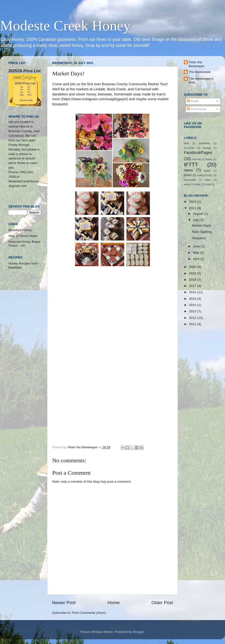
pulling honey (205, 175)
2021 (193, 208)
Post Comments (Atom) (89, 613)
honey (209, 159)
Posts (193, 101)
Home (113, 603)
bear (187, 143)
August (198, 214)
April (197, 259)
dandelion (205, 143)
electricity (189, 148)
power (207, 171)
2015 (193, 299)
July (196, 220)
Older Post (162, 603)
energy (207, 148)
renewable (190, 180)
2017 (193, 286)
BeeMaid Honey (20, 230)
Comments (197, 109)
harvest (196, 159)
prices (188, 175)
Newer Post (64, 603)
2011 (193, 324)
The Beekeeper (200, 72)
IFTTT (191, 165)
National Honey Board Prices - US (24, 244)
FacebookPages (198, 152)
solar (197, 184)
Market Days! (202, 225)
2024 (193, 202)
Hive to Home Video (23, 236)
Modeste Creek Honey (65, 26)
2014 (193, 305)
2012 (193, 318)
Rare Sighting (202, 232)
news (188, 170)
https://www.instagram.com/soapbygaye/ (95, 99)
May (196, 253)
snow (187, 184)
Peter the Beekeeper (197, 64)
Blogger (138, 632)
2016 (193, 292)
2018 (193, 280)
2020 (193, 267)
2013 (193, 311)
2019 (193, 273)
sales (207, 180)
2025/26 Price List (24, 71)
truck (208, 184)
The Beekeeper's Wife (201, 81)
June (197, 246)
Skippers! (199, 238)
